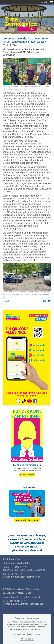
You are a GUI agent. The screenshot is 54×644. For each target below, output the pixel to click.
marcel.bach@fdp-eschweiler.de (27, 604)
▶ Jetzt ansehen (27, 475)
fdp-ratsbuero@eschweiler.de (26, 577)
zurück (6, 301)
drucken (47, 301)
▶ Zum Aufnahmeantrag (27, 520)
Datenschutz (39, 629)
